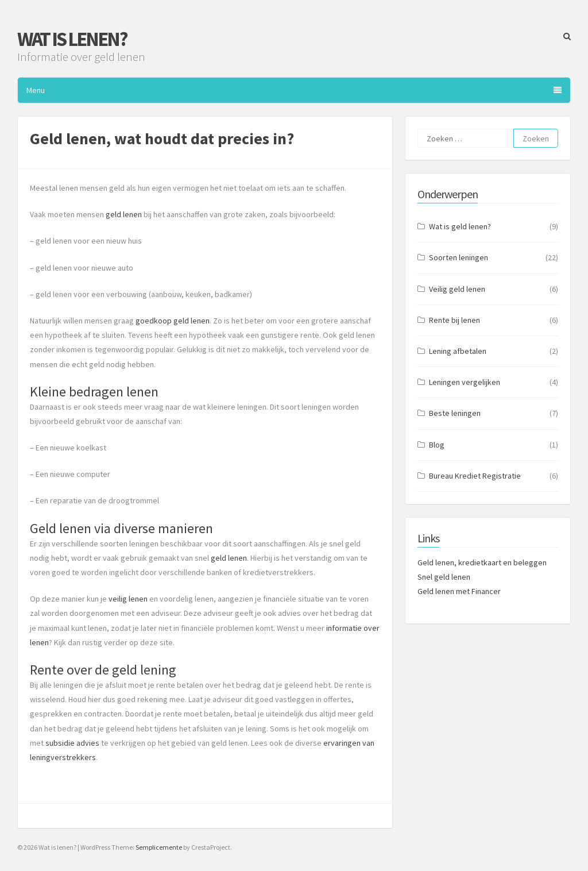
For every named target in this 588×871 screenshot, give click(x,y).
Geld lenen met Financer (459, 591)
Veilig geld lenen (457, 289)
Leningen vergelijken (465, 382)
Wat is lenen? (72, 39)
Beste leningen (455, 413)
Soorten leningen (459, 257)
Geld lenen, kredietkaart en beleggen (482, 562)
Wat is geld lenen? (460, 226)
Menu (294, 90)
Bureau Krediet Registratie (475, 476)
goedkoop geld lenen (173, 321)
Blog (437, 445)
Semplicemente (159, 847)
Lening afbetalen (458, 351)
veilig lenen (128, 599)
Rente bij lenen (454, 320)
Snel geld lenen (444, 577)
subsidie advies (72, 743)
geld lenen (124, 214)
